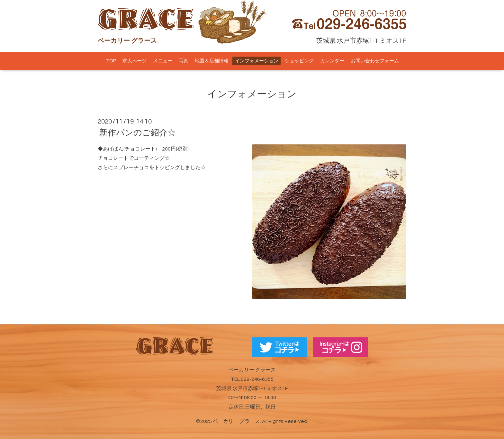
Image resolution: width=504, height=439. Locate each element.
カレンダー (332, 61)
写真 (184, 61)
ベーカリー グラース (236, 421)
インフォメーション (257, 61)
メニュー (163, 61)
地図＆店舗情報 (212, 61)
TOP (111, 61)
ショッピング (299, 61)
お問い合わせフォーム (375, 61)
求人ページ (135, 61)
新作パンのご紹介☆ (138, 133)
